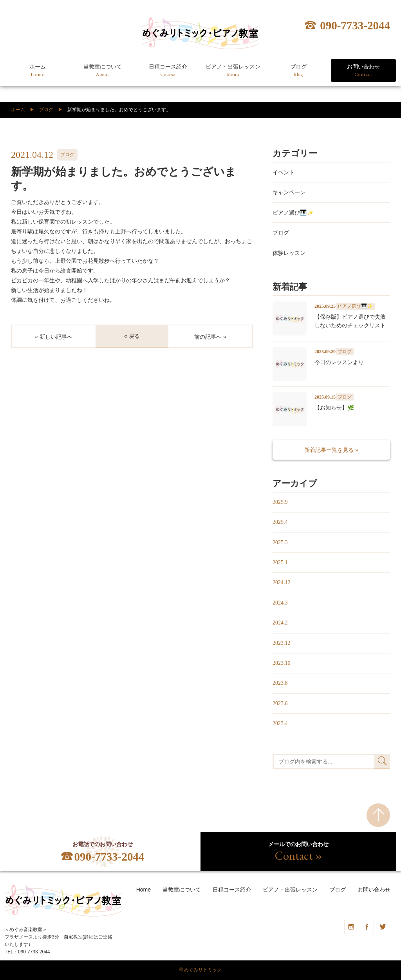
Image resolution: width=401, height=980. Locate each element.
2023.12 (282, 643)
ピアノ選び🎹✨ (293, 213)
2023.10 (282, 663)
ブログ (298, 71)
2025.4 (280, 522)
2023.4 (280, 723)
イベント (284, 172)
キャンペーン (289, 192)
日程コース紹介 (168, 71)
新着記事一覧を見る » (331, 450)
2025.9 (280, 502)
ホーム (38, 71)
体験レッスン (289, 253)
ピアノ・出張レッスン (233, 71)
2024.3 (280, 603)
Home (144, 890)
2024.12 (282, 582)
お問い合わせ (363, 71)
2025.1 (280, 562)
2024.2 (280, 623)
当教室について (103, 71)
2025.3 (280, 542)
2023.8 (280, 683)
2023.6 (280, 703)
